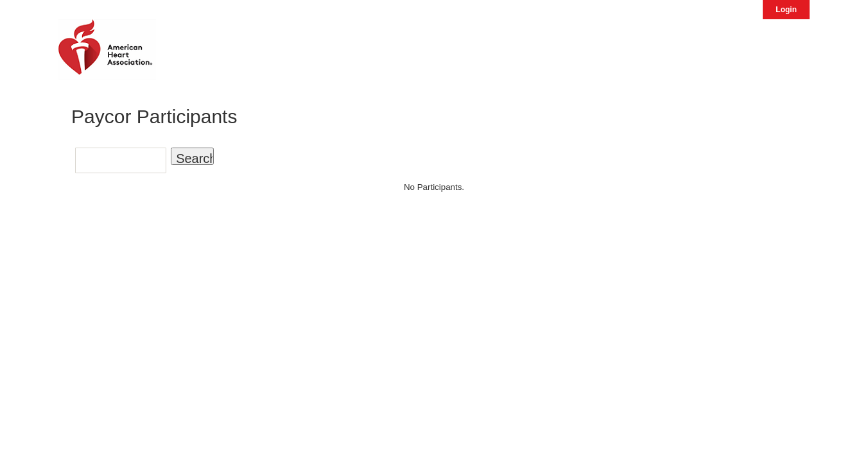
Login (786, 10)
